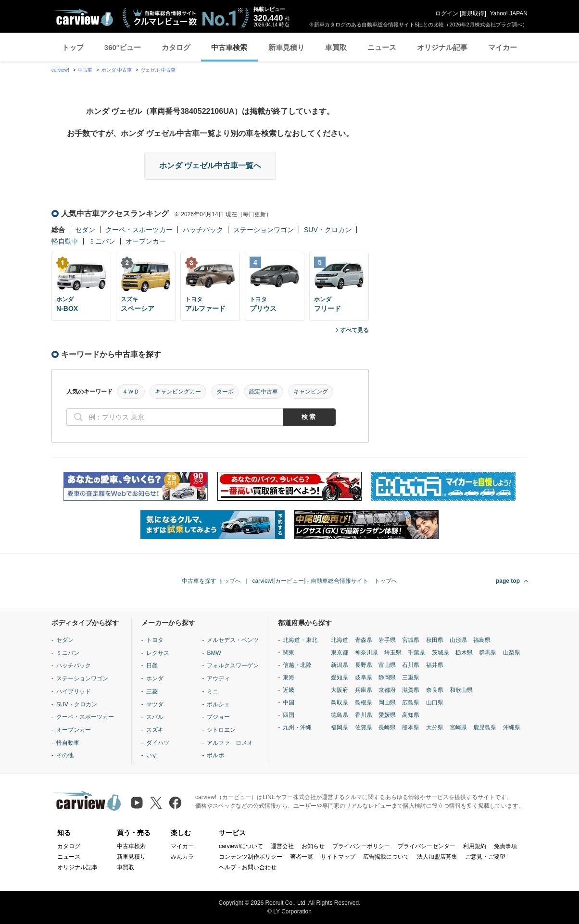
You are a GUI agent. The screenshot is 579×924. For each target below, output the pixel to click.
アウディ (218, 678)
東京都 (340, 653)
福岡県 (340, 727)
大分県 (435, 727)
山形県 (458, 640)
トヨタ (155, 640)
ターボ (225, 392)
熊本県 (411, 727)
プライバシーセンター (427, 846)
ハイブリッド (74, 691)
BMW (214, 653)
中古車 (85, 70)
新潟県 (340, 665)
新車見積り (286, 47)
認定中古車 (264, 392)
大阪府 (340, 690)
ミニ (213, 691)
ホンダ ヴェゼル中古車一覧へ (210, 166)
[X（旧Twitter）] (156, 803)
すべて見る (354, 330)
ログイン (447, 13)
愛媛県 (387, 715)
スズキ (155, 730)
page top (508, 581)
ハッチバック (203, 230)
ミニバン (102, 241)
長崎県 (387, 727)
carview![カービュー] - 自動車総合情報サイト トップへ (325, 581)
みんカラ (182, 857)
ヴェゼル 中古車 (158, 70)
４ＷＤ (131, 392)
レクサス (158, 653)
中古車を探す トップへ (211, 581)
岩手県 (387, 640)
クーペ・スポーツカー (139, 230)
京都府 (387, 690)
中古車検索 (229, 47)
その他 (65, 755)
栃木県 (464, 653)
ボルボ (215, 755)
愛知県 (340, 678)
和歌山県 (461, 690)
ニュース (382, 47)
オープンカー (146, 241)
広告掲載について (386, 857)
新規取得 (473, 13)
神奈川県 (366, 653)
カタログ (176, 47)
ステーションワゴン (264, 230)
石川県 (411, 665)
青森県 (364, 640)
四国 (289, 715)
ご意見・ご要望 (485, 857)
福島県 (482, 640)
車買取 (336, 47)
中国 (289, 702)
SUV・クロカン (328, 230)
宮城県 (411, 640)
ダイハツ (158, 743)
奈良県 (435, 690)
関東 (289, 653)
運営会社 (282, 846)
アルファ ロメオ (230, 743)
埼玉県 (393, 653)
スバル (155, 717)
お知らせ (313, 846)
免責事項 (505, 846)
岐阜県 (364, 678)
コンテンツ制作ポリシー (251, 857)
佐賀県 (364, 727)
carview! (60, 70)
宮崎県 (458, 727)
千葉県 (416, 653)
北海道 (340, 640)
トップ (73, 47)
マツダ (155, 704)
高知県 (411, 715)
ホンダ (155, 678)
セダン (85, 230)
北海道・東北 (300, 640)
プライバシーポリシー (361, 846)
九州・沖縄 (297, 727)
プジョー (218, 717)
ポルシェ (218, 704)
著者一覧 (302, 857)
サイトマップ (338, 857)
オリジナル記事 (442, 47)
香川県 (364, 715)
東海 (289, 678)
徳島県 (340, 715)
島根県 (364, 702)
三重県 (411, 678)
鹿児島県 (485, 727)
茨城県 (441, 653)
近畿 (289, 690)
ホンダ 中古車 (117, 70)
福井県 (435, 665)
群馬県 (488, 653)
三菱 (152, 691)
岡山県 (387, 702)
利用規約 (475, 846)
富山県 (387, 665)
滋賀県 (411, 690)
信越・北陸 (297, 665)
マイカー (503, 47)
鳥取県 (340, 702)
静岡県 (387, 678)
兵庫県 (364, 690)
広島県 (411, 702)
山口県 (435, 702)
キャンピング (311, 392)
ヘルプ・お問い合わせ (248, 867)
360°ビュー (123, 47)
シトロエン (221, 730)
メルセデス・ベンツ (233, 640)
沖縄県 (512, 727)
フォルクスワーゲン (233, 665)
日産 (152, 665)
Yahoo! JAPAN (509, 13)
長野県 (364, 665)
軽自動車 (65, 241)
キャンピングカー (178, 392)
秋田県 (435, 640)
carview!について (241, 846)
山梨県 (512, 653)
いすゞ (155, 755)
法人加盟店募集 (437, 857)
